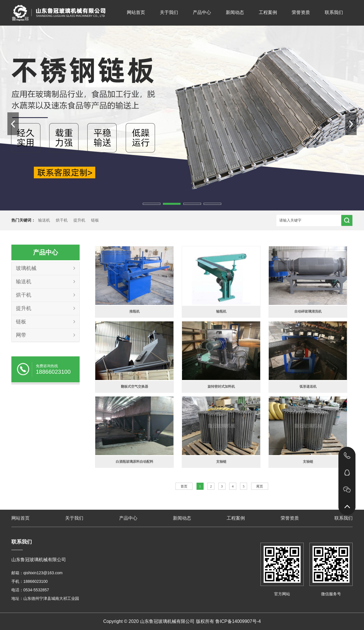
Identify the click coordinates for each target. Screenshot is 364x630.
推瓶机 (135, 311)
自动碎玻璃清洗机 (308, 311)
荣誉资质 (301, 12)
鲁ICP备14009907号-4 (238, 621)
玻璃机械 (26, 268)
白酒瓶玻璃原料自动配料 (135, 462)
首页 (184, 486)
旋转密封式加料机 (221, 387)
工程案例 (268, 12)
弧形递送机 (308, 387)
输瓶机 (221, 311)
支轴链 (221, 462)
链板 (95, 220)
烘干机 (62, 220)
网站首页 (136, 12)
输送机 (44, 220)
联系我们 (334, 12)
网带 (21, 335)
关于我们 (169, 12)
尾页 (260, 486)
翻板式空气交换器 (135, 387)
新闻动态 (235, 12)
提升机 (79, 220)
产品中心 (202, 12)
